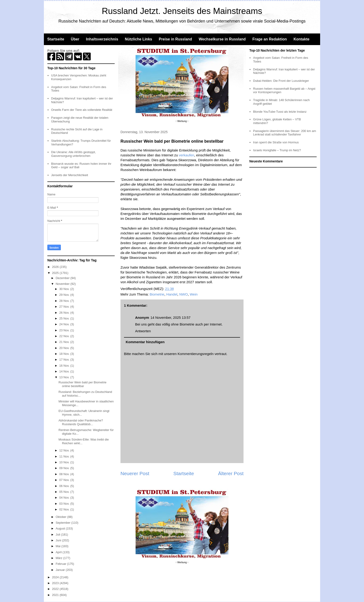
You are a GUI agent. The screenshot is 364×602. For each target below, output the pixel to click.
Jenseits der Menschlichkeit (70, 175)
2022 (56, 589)
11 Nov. (65, 456)
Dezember (63, 278)
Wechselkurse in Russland (222, 39)
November (63, 284)
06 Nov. (65, 486)
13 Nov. (65, 377)
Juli (58, 535)
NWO (184, 294)
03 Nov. (65, 504)
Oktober (62, 517)
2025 (56, 273)
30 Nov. (65, 289)
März (60, 558)
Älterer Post (231, 473)
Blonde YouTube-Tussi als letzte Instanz (280, 112)
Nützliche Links (138, 39)
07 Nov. (65, 480)
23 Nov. (65, 330)
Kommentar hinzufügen (145, 342)
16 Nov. (65, 366)
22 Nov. (65, 336)
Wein (194, 294)
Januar (61, 570)
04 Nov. (65, 498)
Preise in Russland (175, 39)
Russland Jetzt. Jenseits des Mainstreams (182, 11)
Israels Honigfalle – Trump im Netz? (277, 150)
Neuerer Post (135, 473)
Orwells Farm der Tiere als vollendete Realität (82, 110)
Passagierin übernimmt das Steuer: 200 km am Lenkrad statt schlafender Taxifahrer (284, 133)
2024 (56, 577)
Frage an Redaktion (270, 39)
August (61, 528)
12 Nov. (65, 450)
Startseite (56, 39)
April (59, 552)
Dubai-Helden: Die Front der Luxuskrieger (281, 81)
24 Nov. (65, 324)
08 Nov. (65, 474)
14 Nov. (65, 371)
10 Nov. (65, 462)
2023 (56, 583)
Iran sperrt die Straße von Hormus (276, 142)
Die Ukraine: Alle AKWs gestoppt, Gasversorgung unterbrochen (73, 154)
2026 (56, 267)
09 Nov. (65, 468)
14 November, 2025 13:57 (171, 317)
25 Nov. (65, 318)
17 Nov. (65, 360)
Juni (59, 540)
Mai (59, 546)
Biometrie (157, 294)
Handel (172, 294)
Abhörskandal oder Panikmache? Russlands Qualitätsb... (81, 422)
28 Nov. (65, 301)
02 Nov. (65, 509)
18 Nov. (65, 354)
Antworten (143, 331)
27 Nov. (65, 307)
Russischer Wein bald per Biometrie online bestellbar (82, 384)
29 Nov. (65, 295)
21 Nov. (65, 342)
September (63, 523)
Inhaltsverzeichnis (102, 39)
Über (75, 39)
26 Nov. (65, 313)
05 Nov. (65, 492)
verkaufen (187, 155)
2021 (56, 595)
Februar (61, 564)
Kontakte (301, 39)
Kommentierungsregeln (196, 354)
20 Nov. (65, 348)
